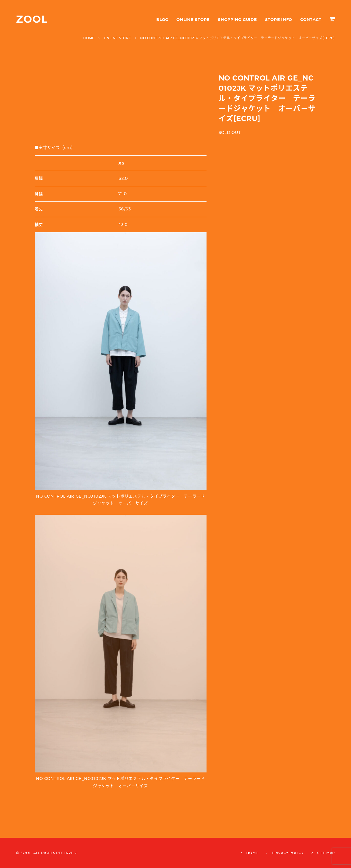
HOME (252, 853)
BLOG (162, 19)
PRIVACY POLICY (288, 853)
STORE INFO (279, 19)
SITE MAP (326, 853)
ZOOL (32, 19)
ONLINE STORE (193, 19)
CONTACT (311, 19)
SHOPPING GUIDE (237, 19)
